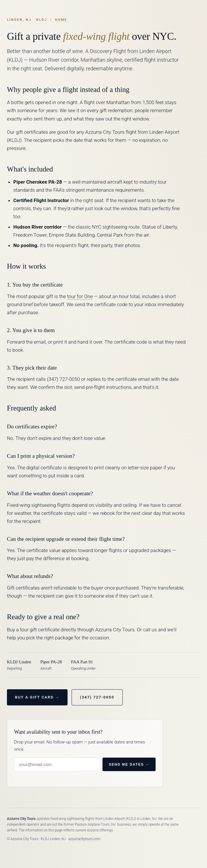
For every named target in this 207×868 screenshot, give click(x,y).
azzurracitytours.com (84, 839)
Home (61, 20)
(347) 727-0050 (97, 697)
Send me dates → (129, 765)
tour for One (80, 296)
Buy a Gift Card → (37, 697)
